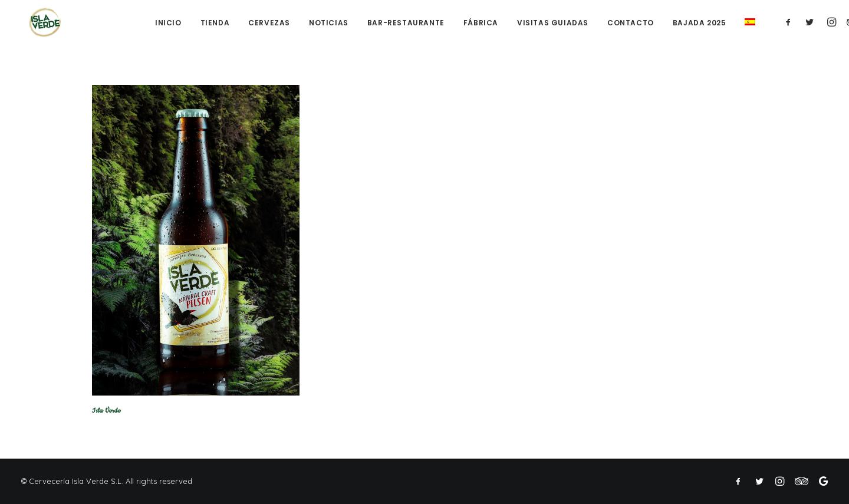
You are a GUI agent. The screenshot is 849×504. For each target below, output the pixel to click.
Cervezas (269, 24)
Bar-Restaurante (406, 24)
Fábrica (481, 24)
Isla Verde (106, 411)
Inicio (168, 24)
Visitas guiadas (553, 24)
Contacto (631, 24)
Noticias (329, 24)
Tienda (215, 24)
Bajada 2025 (700, 24)
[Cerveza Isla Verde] (39, 23)
